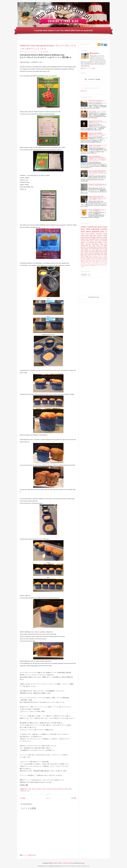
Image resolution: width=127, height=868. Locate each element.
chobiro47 (95, 53)
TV (90, 250)
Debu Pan (92, 261)
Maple (106, 246)
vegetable (96, 229)
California (100, 247)
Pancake (91, 247)
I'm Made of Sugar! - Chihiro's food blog (63, 863)
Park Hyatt (83, 259)
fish (96, 243)
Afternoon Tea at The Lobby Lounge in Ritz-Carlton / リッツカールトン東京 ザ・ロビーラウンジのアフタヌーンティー (97, 198)
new (90, 265)
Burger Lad (84, 91)
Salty (66, 789)
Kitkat (82, 255)
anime (83, 243)
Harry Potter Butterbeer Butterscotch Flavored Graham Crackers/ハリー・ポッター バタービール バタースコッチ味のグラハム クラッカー (97, 159)
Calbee (87, 253)
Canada (105, 235)
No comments (45, 52)
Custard (105, 243)
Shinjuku (93, 237)
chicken (99, 237)
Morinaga (95, 256)
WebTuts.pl (46, 866)
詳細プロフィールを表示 (88, 68)
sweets (70, 789)
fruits (83, 234)
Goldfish (88, 259)
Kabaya (89, 264)
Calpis (87, 261)
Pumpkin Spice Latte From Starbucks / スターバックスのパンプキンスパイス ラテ (98, 122)
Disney (83, 244)
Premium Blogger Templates (74, 866)
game (86, 255)
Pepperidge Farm (99, 253)
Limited (104, 229)
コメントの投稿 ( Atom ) (29, 855)
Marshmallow (96, 249)
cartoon (84, 241)
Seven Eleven (85, 252)
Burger (83, 239)
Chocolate (38, 789)
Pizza (82, 250)
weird (28, 791)
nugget (87, 256)
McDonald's (96, 244)
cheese (93, 234)
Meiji (101, 252)
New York (83, 265)
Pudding (87, 250)
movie (94, 250)
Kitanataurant (98, 264)
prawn (87, 249)
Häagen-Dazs (100, 259)
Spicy (95, 235)
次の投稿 (23, 798)
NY (106, 232)
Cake (30, 789)
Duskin (90, 260)
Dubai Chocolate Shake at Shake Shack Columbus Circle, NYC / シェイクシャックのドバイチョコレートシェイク (98, 173)
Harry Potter (84, 264)
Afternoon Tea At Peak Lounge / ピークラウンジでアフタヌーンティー (98, 185)
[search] (95, 79)
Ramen (95, 247)
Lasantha (63, 866)
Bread (105, 234)
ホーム (48, 798)
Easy (52, 789)
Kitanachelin (84, 263)
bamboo (83, 261)
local (100, 227)
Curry (90, 249)
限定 (83, 267)
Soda (90, 252)
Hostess (105, 257)
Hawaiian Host (104, 261)
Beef (89, 237)
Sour (103, 231)
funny (55, 789)
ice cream (104, 237)
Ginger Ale (95, 260)
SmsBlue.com (86, 866)
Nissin (95, 255)
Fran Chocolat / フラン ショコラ (97, 111)
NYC (106, 264)
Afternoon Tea (85, 247)
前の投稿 (74, 798)
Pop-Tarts (105, 260)
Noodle (105, 241)
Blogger (97, 297)
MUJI (86, 260)
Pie (102, 246)
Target (83, 249)
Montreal (84, 237)
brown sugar (104, 249)
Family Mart (100, 255)
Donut (98, 239)
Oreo (93, 252)
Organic (101, 257)
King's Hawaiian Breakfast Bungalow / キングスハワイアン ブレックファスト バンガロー (97, 134)
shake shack (93, 265)
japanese (96, 231)
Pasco (101, 260)
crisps (105, 227)
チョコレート (99, 265)
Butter (26, 789)
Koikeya (104, 264)
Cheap (102, 244)
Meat (91, 235)
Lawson (105, 252)
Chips (33, 789)
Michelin (89, 263)
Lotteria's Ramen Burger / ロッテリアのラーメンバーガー (98, 146)
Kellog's (98, 261)
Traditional (23, 791)
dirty (91, 256)
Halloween (99, 250)
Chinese (105, 247)
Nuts (87, 239)
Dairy (49, 789)
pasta (92, 241)
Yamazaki (92, 239)
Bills (93, 263)
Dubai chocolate (103, 263)
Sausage (91, 253)
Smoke (100, 243)
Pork (88, 241)
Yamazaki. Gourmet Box (87, 257)
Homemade (61, 789)
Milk (89, 229)
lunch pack (98, 241)
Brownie (91, 255)
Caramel (92, 243)
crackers (87, 265)
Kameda (93, 264)
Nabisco (98, 252)
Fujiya (106, 253)
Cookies (44, 789)
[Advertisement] (89, 286)
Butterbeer (97, 263)
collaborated (85, 246)
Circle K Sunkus (103, 256)
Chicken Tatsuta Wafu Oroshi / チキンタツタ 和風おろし (97, 210)
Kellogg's (96, 257)
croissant (105, 250)
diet (91, 246)
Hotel (99, 246)
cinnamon (89, 244)
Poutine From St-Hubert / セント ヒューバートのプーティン (97, 101)
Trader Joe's (94, 259)
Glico (82, 253)
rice (87, 243)
